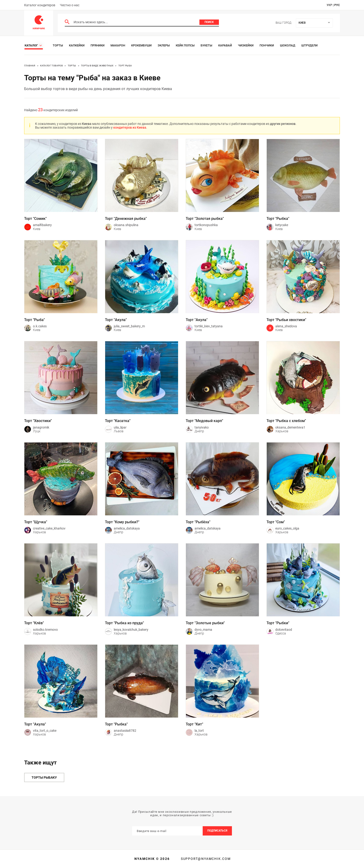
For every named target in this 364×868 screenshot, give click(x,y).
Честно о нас (70, 5)
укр (329, 5)
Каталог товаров (51, 66)
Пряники (97, 45)
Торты (58, 45)
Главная (30, 66)
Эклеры (164, 45)
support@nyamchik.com (205, 859)
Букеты (206, 45)
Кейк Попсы (185, 45)
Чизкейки (246, 45)
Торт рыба (125, 66)
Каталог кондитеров (40, 5)
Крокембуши (141, 45)
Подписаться (217, 831)
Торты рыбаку (44, 777)
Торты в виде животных (97, 66)
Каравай (225, 45)
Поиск (209, 22)
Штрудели (309, 45)
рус (337, 5)
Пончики (267, 45)
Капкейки (77, 45)
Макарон (118, 45)
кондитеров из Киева (130, 127)
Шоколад (288, 45)
